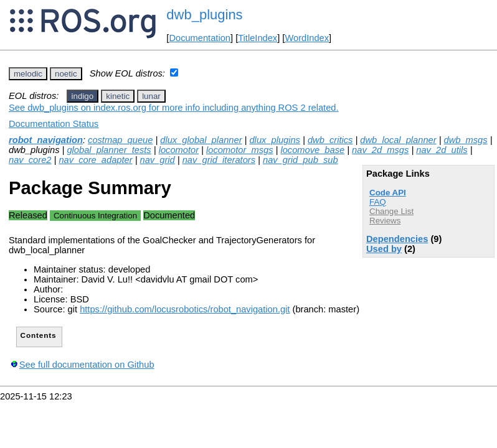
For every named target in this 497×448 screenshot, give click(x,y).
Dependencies (397, 239)
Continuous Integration (95, 216)
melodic (28, 74)
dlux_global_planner (201, 140)
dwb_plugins (204, 15)
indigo (83, 96)
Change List (391, 211)
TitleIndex (258, 38)
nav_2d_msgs (380, 150)
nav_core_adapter (95, 160)
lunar (151, 96)
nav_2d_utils (442, 150)
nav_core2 (30, 160)
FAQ (378, 202)
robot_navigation (46, 140)
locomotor (179, 150)
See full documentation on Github (87, 365)
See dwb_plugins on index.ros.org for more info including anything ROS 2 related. (174, 108)
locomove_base (312, 150)
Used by (384, 249)
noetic (66, 74)
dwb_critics (330, 140)
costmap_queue (120, 140)
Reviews (385, 221)
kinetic (118, 96)
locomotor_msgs (240, 150)
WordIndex (307, 38)
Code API (388, 193)
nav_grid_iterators (219, 160)
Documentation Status (54, 124)
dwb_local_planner (398, 140)
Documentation (200, 38)
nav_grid (158, 160)
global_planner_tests (109, 150)
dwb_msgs (466, 140)
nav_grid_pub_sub (301, 160)
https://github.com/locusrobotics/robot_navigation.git (185, 309)
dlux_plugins (274, 140)
